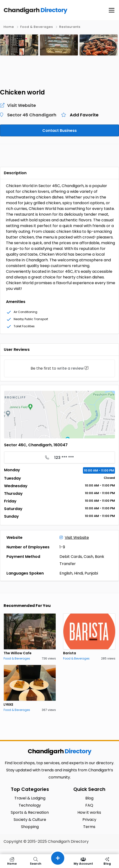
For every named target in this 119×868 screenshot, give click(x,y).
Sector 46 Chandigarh (32, 115)
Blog (107, 861)
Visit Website (74, 538)
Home (9, 27)
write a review (70, 368)
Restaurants (70, 27)
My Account (83, 861)
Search (36, 861)
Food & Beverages (37, 27)
